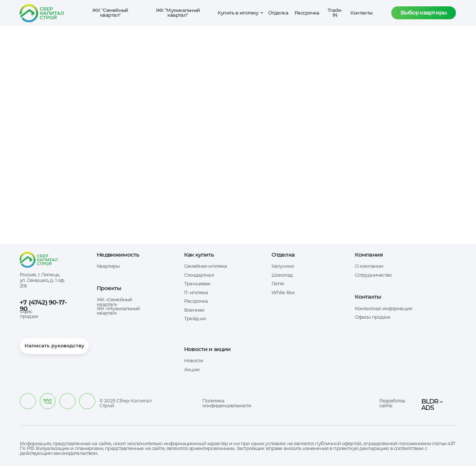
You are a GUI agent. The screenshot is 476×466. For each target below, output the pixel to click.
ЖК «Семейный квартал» (114, 302)
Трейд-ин (195, 319)
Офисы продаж (372, 317)
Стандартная (199, 275)
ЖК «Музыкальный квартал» (118, 311)
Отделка (278, 13)
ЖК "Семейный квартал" (110, 13)
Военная (194, 310)
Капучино (283, 266)
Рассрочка (307, 13)
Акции (192, 369)
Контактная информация (383, 308)
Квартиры (108, 266)
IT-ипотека (196, 293)
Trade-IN (335, 13)
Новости (194, 361)
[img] (47, 401)
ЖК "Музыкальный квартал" (178, 13)
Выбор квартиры (424, 13)
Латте (278, 284)
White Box (283, 293)
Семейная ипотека (205, 266)
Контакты (361, 13)
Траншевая (197, 284)
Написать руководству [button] (54, 346)
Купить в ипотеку (238, 13)
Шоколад (282, 275)
